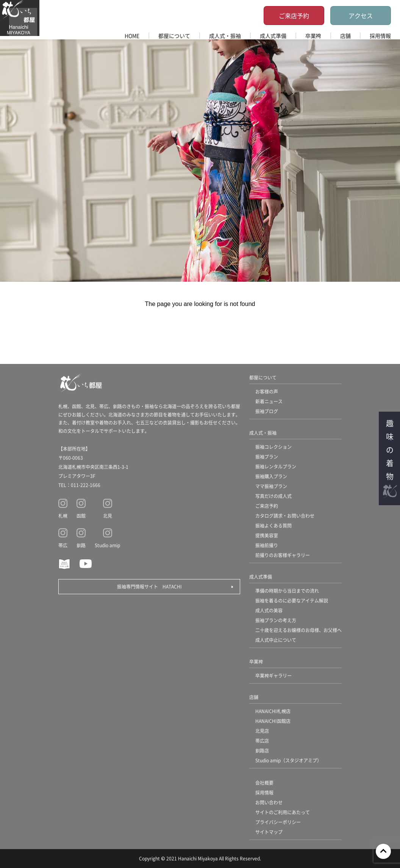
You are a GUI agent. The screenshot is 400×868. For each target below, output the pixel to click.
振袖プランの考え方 (276, 620)
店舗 (345, 36)
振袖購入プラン (271, 476)
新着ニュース (269, 401)
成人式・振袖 (225, 36)
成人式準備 (273, 36)
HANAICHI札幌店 (273, 711)
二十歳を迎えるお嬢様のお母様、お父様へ (298, 630)
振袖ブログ (267, 411)
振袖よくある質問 (273, 525)
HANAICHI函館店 (273, 721)
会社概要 (264, 783)
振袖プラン (267, 457)
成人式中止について (276, 640)
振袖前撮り (267, 545)
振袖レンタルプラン (276, 466)
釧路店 (262, 750)
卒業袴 (313, 36)
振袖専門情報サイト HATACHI (149, 586)
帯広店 (262, 741)
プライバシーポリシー (278, 822)
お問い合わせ (269, 802)
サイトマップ (269, 832)
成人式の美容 (269, 610)
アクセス (361, 16)
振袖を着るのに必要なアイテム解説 (292, 600)
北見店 (262, 731)
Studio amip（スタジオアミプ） (288, 760)
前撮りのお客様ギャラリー (283, 555)
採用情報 (380, 36)
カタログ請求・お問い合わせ (285, 516)
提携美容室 (267, 535)
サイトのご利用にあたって (283, 812)
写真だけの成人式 (273, 496)
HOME (132, 36)
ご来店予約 (294, 16)
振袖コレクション (273, 447)
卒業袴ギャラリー (273, 675)
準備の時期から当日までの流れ (287, 591)
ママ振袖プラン (271, 486)
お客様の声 (267, 391)
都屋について (174, 36)
